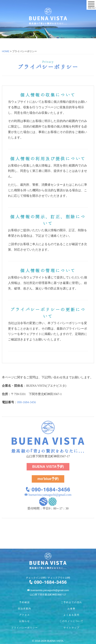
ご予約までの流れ (71, 602)
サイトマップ (71, 628)
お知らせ (25, 621)
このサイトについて (71, 621)
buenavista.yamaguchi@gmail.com (50, 495)
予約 (48, 467)
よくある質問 (71, 615)
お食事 (71, 609)
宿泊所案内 (25, 609)
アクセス (25, 615)
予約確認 (25, 602)
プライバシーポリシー (25, 628)
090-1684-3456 (27, 402)
